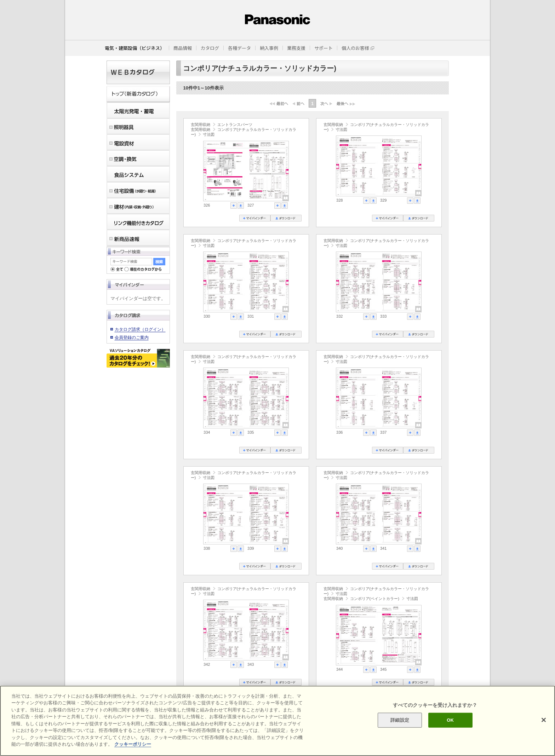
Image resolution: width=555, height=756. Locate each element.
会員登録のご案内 (132, 337)
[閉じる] (544, 720)
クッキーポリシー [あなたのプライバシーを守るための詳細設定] (133, 744)
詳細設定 (400, 720)
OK (450, 720)
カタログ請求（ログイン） (140, 329)
